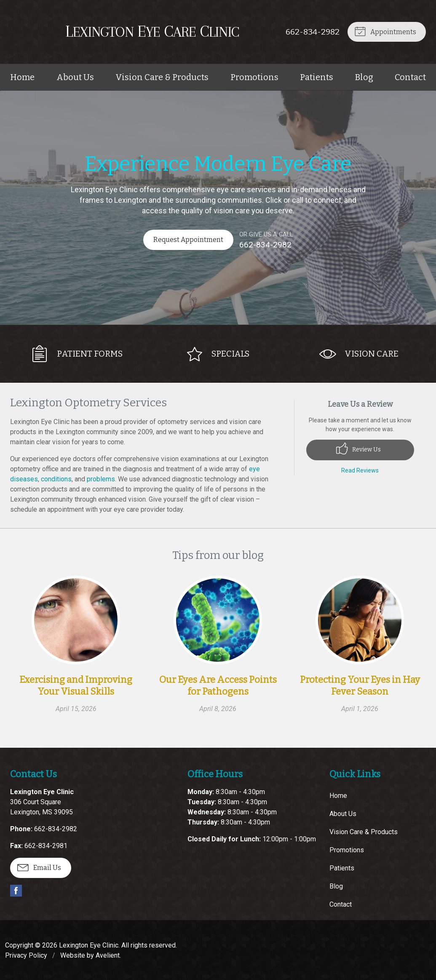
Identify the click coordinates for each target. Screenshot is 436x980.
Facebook (16, 890)
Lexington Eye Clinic (89, 944)
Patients (317, 77)
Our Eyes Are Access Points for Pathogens (218, 685)
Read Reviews (360, 470)
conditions (56, 478)
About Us (75, 77)
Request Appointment (188, 240)
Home (22, 77)
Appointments (385, 31)
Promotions (254, 77)
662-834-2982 (312, 32)
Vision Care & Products (162, 77)
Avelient (108, 954)
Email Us (39, 866)
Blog (364, 77)
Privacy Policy (26, 954)
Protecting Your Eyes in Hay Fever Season (360, 685)
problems (101, 478)
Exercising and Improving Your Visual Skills (76, 685)
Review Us (358, 448)
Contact (410, 77)
